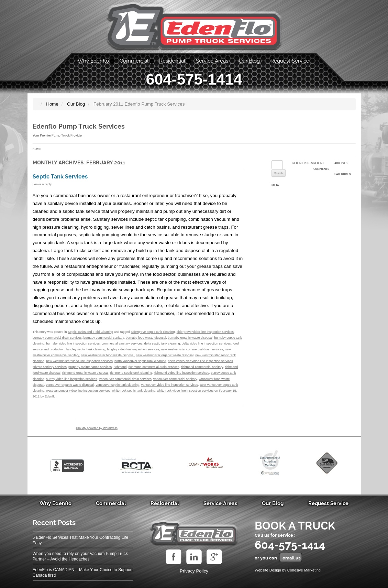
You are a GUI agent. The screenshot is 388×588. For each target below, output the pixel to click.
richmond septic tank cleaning (131, 373)
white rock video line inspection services (185, 391)
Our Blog (249, 61)
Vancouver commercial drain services (125, 379)
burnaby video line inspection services (73, 344)
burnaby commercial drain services (57, 338)
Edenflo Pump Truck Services (79, 127)
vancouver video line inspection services (170, 385)
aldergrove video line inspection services (205, 332)
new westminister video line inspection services (79, 361)
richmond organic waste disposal (85, 373)
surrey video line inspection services (71, 379)
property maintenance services (90, 367)
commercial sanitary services (122, 344)
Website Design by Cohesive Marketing (288, 570)
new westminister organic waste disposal (165, 355)
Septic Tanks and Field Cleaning (90, 332)
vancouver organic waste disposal (70, 385)
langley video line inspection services (133, 349)
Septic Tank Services (60, 177)
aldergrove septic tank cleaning (153, 332)
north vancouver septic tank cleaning (140, 361)
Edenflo (50, 396)
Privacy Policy (194, 571)
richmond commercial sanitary (202, 367)
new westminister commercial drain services (192, 349)
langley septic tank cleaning (86, 349)
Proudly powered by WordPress (97, 428)
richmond (120, 367)
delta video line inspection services (206, 344)
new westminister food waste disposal (107, 355)
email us (292, 558)
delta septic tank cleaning (162, 344)
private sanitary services (50, 367)
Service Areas (212, 61)
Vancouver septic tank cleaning (118, 385)
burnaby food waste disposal (146, 338)
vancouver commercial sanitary (175, 379)
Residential (172, 61)
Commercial (134, 61)
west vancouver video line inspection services (78, 391)
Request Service (290, 61)
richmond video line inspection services (182, 373)
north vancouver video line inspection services (201, 361)
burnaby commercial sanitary (104, 338)
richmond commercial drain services (154, 367)
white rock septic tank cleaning (134, 391)
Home (37, 149)
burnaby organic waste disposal (190, 338)
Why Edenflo (93, 61)
